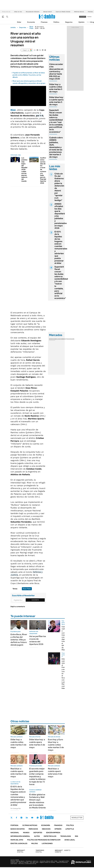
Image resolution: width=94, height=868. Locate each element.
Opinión (81, 22)
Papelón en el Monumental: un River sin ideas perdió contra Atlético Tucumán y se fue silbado (29, 75)
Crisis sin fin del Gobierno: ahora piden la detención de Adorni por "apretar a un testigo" (59, 187)
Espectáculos (50, 836)
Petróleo (90, 12)
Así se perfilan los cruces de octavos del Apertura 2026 (38, 640)
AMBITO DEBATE (63, 851)
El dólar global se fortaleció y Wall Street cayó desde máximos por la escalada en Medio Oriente (37, 801)
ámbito (13, 28)
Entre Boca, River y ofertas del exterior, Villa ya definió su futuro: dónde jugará (19, 640)
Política (56, 22)
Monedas (52, 339)
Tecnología (66, 836)
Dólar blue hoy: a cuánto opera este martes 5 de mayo (56, 101)
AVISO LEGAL (70, 840)
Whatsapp (38, 818)
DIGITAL (21, 851)
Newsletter (89, 22)
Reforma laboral (79, 12)
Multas (35, 843)
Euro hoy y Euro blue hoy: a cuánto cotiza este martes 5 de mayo (56, 745)
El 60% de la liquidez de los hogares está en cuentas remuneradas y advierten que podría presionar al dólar (61, 247)
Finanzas (44, 22)
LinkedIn (27, 818)
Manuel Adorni (48, 12)
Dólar (19, 22)
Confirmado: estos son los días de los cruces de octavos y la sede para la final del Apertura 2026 (45, 170)
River (13, 110)
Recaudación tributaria (33, 12)
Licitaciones (47, 843)
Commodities (64, 339)
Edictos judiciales (19, 843)
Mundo (26, 833)
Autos (37, 836)
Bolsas (58, 339)
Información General (20, 836)
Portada (14, 825)
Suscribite (35, 600)
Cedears (71, 339)
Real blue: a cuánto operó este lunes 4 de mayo (55, 773)
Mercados (33, 829)
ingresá (89, 17)
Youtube (32, 818)
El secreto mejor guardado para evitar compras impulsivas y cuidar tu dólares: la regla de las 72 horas (37, 776)
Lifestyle (70, 829)
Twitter (12, 818)
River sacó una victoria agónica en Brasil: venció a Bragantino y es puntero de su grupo (29, 82)
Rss (76, 836)
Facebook (16, 818)
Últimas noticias (30, 825)
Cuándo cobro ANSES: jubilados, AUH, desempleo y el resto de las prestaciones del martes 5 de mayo (56, 147)
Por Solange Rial (16, 808)
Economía (31, 22)
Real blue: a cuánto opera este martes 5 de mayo (18, 773)
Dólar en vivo (18, 12)
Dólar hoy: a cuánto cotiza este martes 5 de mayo (56, 88)
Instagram (21, 818)
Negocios (69, 22)
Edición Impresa (53, 833)
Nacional (15, 833)
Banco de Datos (18, 829)
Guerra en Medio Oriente (63, 12)
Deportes (23, 28)
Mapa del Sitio (17, 840)
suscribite (83, 17)
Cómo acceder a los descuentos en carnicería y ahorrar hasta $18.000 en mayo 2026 (56, 71)
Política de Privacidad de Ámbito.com (44, 840)
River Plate (31, 28)
